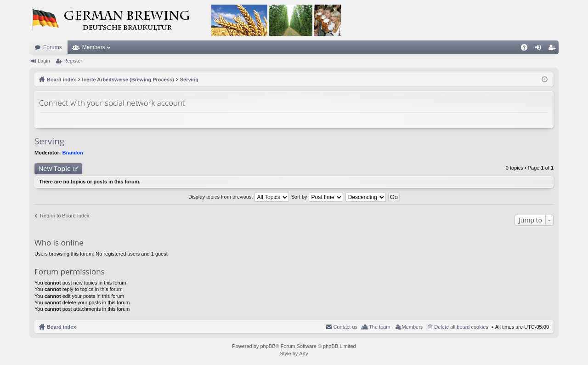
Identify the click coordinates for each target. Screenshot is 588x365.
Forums (53, 47)
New (54, 168)
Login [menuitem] (540, 49)
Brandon (73, 153)
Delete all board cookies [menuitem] (461, 327)
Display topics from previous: (239, 197)
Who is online (59, 242)
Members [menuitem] (413, 327)
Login (44, 61)
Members (94, 47)
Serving (49, 141)
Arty (304, 354)
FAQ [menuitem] (527, 49)
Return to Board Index (65, 216)
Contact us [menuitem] (345, 327)
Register (73, 61)
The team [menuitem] (379, 327)
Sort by (317, 197)
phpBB (268, 346)
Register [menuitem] (554, 49)
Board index (62, 327)
